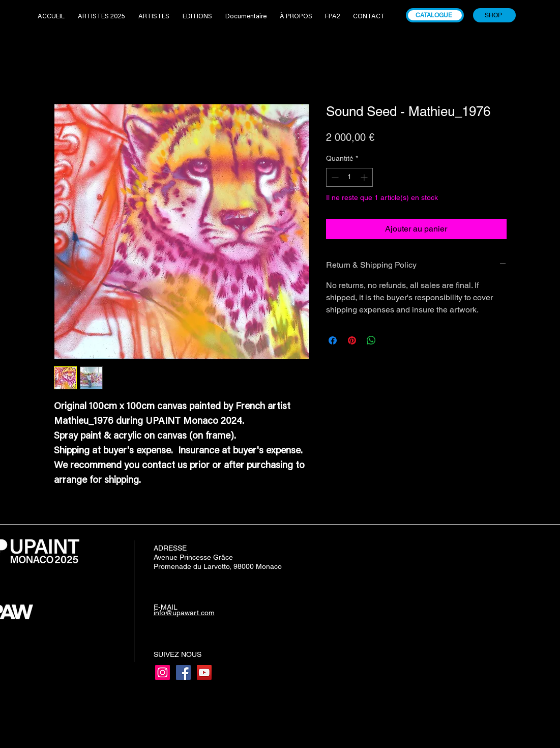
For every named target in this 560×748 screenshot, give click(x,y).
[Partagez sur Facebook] (333, 340)
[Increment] (365, 177)
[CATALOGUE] (435, 15)
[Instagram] (163, 672)
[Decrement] (334, 177)
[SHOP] (494, 15)
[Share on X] (391, 340)
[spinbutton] (349, 177)
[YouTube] (204, 672)
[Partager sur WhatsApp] (371, 340)
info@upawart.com (184, 613)
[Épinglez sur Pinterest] (352, 340)
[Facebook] (183, 672)
